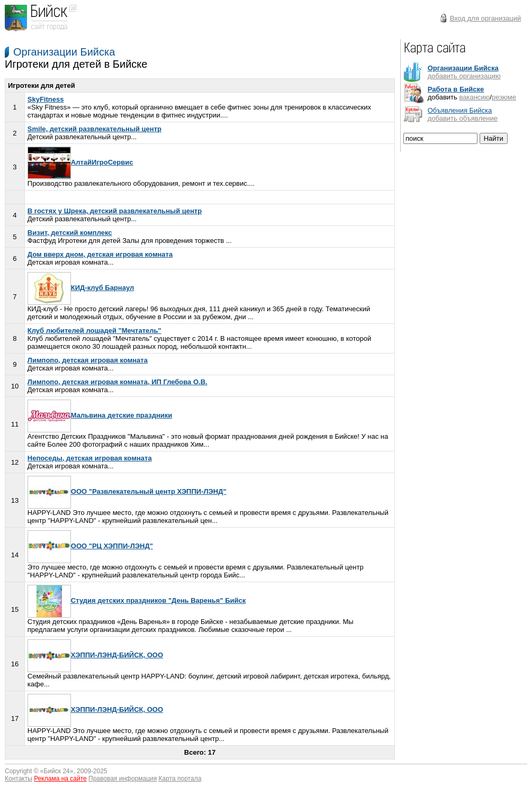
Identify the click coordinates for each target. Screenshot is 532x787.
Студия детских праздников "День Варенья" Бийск (137, 600)
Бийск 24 (57, 771)
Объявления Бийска (460, 110)
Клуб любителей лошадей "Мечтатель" (94, 331)
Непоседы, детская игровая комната (90, 458)
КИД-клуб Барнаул (81, 288)
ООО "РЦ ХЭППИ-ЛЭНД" (90, 546)
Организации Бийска (64, 52)
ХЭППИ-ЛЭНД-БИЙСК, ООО (95, 655)
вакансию (474, 97)
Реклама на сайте (60, 779)
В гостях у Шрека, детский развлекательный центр (115, 211)
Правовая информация (123, 779)
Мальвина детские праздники (100, 415)
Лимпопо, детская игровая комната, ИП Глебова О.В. (118, 382)
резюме (504, 97)
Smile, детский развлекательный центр (94, 129)
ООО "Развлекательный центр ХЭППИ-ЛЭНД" (127, 491)
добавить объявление (463, 118)
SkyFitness (46, 99)
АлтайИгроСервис (80, 162)
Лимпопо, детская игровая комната (88, 360)
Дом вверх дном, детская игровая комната (100, 254)
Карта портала (180, 779)
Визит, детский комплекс (70, 233)
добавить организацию (464, 76)
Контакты (19, 779)
